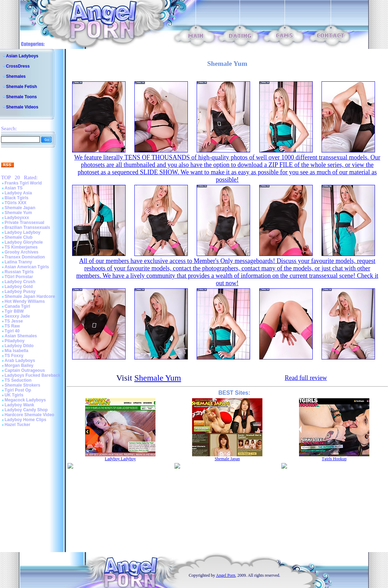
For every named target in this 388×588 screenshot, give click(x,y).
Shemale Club (18, 237)
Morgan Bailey (19, 365)
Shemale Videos (22, 107)
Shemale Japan (20, 208)
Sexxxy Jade (17, 316)
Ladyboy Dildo (19, 346)
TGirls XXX (15, 203)
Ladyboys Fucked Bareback (33, 375)
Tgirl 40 (12, 331)
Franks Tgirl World (23, 183)
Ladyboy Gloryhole (24, 242)
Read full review (306, 378)
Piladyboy (15, 341)
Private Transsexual (24, 223)
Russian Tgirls (19, 272)
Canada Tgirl (17, 306)
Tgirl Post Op (18, 390)
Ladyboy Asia (18, 193)
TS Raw (12, 326)
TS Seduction (18, 380)
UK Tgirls (14, 395)
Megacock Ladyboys (25, 400)
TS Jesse (14, 321)
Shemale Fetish (21, 87)
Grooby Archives (21, 252)
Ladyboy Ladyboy (23, 232)
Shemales (16, 76)
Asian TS (14, 188)
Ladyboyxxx (17, 218)
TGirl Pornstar (19, 277)
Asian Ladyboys (22, 56)
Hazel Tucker (17, 425)
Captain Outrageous (25, 370)
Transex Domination (25, 257)
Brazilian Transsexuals (27, 227)
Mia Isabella (16, 351)
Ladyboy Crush (20, 282)
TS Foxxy (14, 356)
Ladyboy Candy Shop (26, 410)
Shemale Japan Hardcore (30, 296)
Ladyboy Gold (19, 287)
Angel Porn (226, 575)
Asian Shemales (21, 336)
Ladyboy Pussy (20, 292)
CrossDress (18, 66)
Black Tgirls (17, 198)
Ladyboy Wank (19, 405)
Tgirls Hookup (334, 459)
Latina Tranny (18, 262)
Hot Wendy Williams (25, 301)
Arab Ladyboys (20, 361)
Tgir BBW (14, 311)
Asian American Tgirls (27, 267)
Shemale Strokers (22, 385)
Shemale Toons (21, 97)
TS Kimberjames (21, 247)
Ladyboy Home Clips (26, 420)
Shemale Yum (18, 213)
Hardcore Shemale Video (29, 415)
